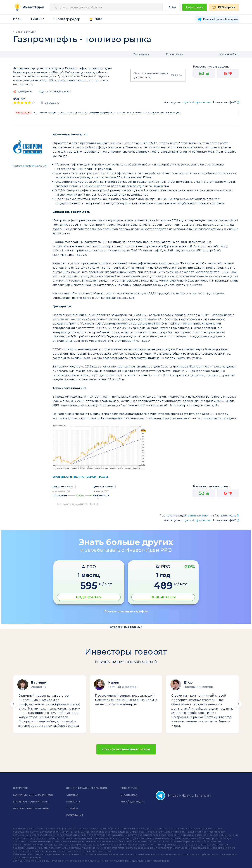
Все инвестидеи (26, 32)
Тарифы (72, 808)
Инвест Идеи (129, 788)
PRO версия (227, 7)
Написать (73, 802)
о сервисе (20, 788)
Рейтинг (37, 19)
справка (72, 795)
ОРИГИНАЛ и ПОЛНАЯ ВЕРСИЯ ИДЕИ (80, 477)
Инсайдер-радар (67, 19)
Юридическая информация (87, 788)
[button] (14, 704)
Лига (98, 19)
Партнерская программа (31, 808)
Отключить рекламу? (126, 627)
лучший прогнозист (198, 102)
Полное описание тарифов (126, 611)
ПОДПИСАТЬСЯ (89, 597)
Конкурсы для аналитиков (33, 795)
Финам (19, 99)
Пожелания (75, 815)
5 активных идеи (198, 515)
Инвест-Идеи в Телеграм (183, 795)
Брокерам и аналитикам (31, 802)
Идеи (17, 19)
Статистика (129, 795)
